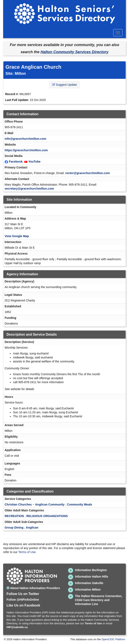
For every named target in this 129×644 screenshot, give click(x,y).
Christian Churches (18, 504)
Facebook (16, 162)
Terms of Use (27, 552)
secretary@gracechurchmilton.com (29, 189)
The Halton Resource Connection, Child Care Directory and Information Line (99, 600)
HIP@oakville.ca (17, 627)
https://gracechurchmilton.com (26, 150)
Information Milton (88, 590)
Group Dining (14, 528)
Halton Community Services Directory (74, 52)
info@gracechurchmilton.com (25, 139)
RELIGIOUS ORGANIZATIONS (47, 516)
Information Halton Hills (92, 577)
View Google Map (17, 236)
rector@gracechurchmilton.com (88, 173)
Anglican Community (50, 504)
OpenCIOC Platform (113, 639)
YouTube (34, 162)
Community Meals (80, 504)
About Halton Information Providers (33, 588)
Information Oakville (89, 583)
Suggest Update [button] (64, 85)
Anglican (32, 528)
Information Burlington (91, 570)
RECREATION (14, 516)
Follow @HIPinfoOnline (23, 600)
